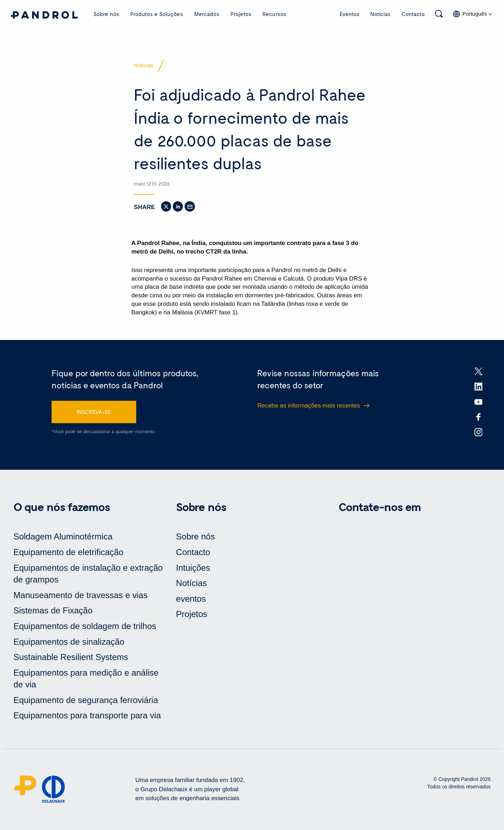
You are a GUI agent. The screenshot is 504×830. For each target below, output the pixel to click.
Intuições (193, 568)
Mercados (207, 14)
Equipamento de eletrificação (68, 552)
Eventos (350, 14)
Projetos (241, 14)
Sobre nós (106, 14)
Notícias (380, 14)
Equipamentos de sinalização (69, 642)
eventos (191, 599)
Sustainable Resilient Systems (71, 657)
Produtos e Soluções (157, 14)
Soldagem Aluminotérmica (63, 537)
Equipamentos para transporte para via (87, 716)
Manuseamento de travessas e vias (81, 595)
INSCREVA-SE (94, 412)
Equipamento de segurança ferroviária (86, 700)
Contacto (413, 14)
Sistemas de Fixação (53, 611)
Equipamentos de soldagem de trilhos (85, 626)
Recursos (274, 14)
